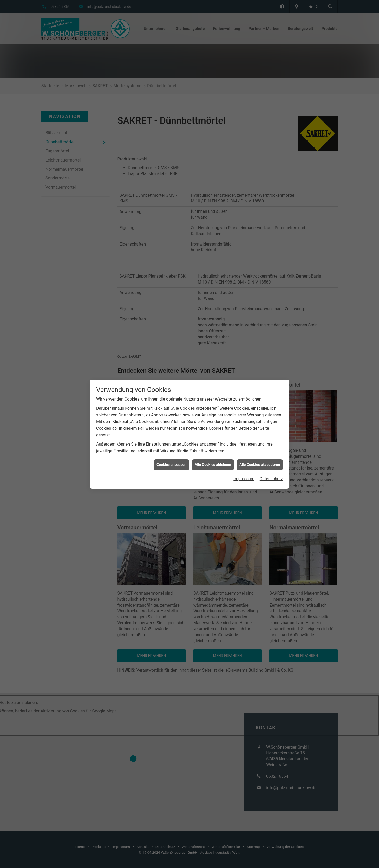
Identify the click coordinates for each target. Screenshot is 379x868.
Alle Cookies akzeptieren (260, 465)
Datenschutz (271, 479)
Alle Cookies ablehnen (213, 465)
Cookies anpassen (171, 465)
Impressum (244, 479)
